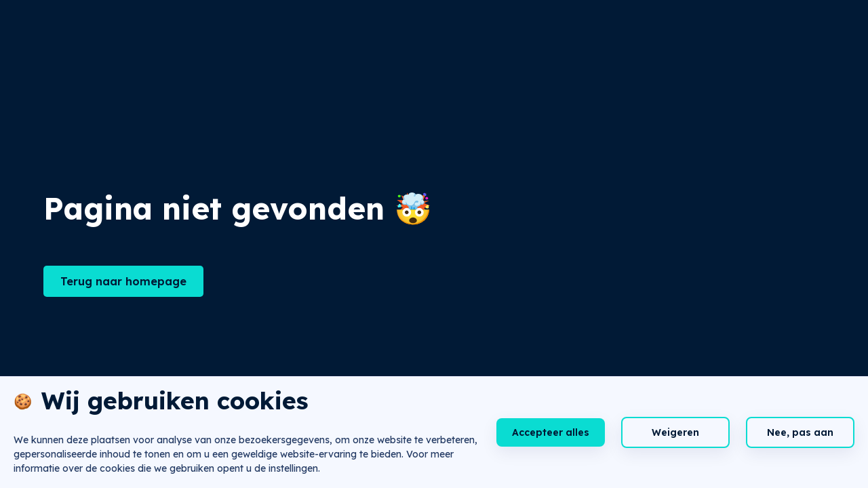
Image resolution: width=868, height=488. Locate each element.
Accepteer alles (551, 432)
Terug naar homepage (123, 281)
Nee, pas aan (800, 432)
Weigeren (675, 432)
